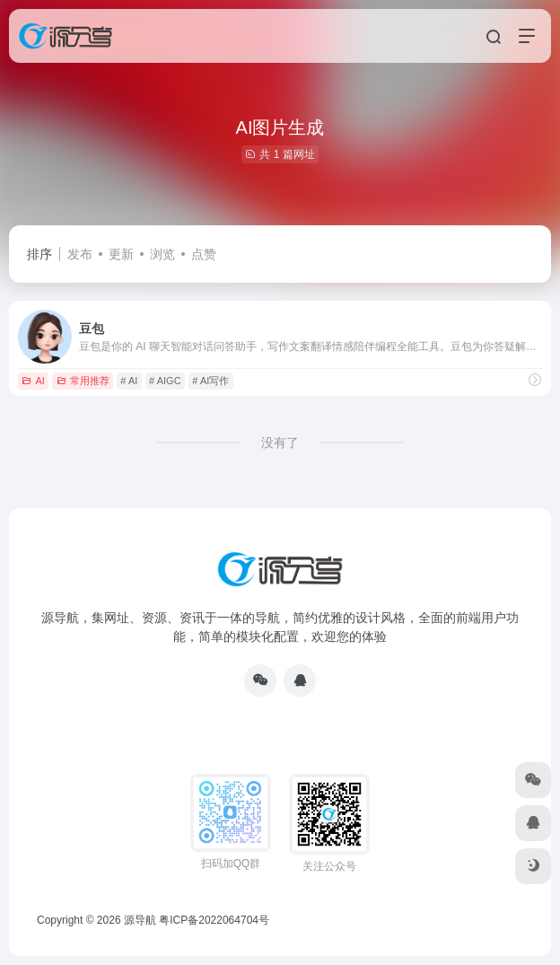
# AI (129, 381)
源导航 (140, 920)
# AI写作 (210, 381)
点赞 (204, 254)
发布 (80, 254)
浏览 (162, 254)
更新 (121, 254)
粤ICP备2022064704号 (214, 920)
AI (33, 381)
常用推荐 (83, 381)
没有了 (280, 443)
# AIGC (165, 381)
